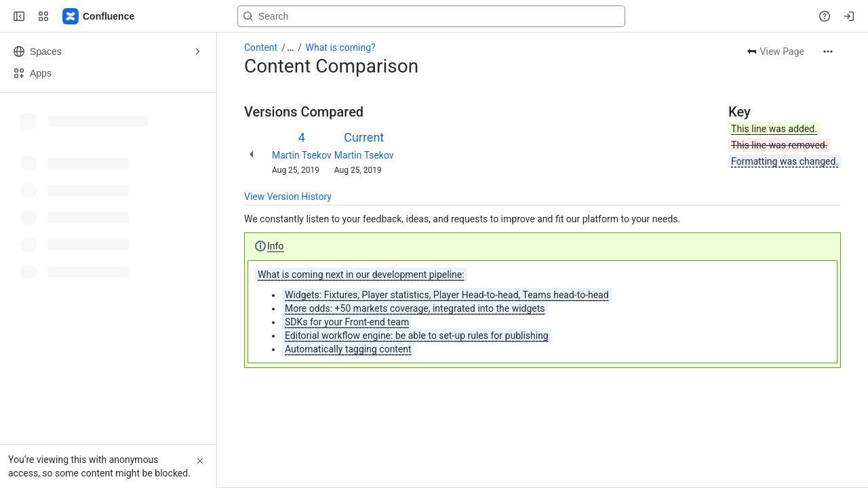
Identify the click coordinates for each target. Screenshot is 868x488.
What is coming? (341, 47)
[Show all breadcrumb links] (290, 47)
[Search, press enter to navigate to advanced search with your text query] (431, 16)
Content (261, 47)
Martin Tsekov (302, 155)
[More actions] (828, 52)
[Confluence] (99, 16)
